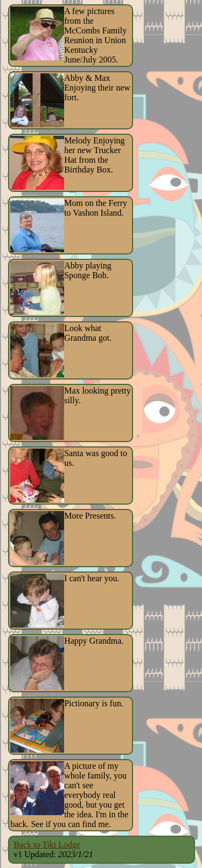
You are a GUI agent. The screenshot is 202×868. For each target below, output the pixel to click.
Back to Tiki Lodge (47, 845)
